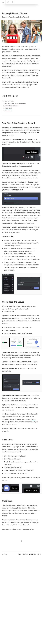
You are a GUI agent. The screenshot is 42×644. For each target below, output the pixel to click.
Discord (14, 128)
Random (25, 554)
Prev (19, 554)
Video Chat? (8, 108)
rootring (5, 554)
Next (39, 554)
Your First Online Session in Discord (15, 103)
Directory (32, 554)
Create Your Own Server (12, 106)
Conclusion (8, 111)
